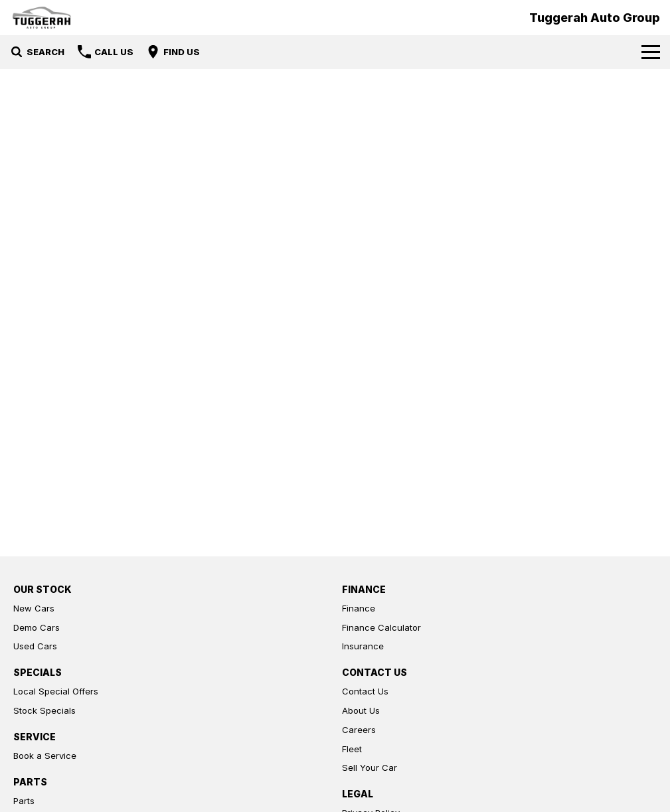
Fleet (352, 749)
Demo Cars (37, 627)
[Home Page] (42, 18)
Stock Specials (44, 710)
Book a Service (45, 756)
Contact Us (365, 691)
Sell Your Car (370, 768)
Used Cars (35, 646)
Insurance (363, 646)
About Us (361, 710)
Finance (359, 608)
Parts (24, 801)
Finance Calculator (381, 627)
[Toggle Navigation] (651, 52)
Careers (359, 730)
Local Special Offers (56, 691)
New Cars (34, 608)
